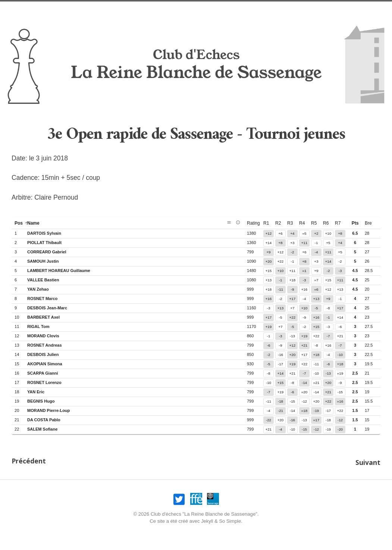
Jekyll (207, 520)
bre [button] (368, 223)
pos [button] (22, 223)
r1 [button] (266, 223)
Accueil (60, 10)
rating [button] (256, 223)
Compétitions (302, 10)
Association (227, 10)
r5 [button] (314, 223)
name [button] (36, 223)
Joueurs (263, 10)
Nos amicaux (133, 10)
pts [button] (355, 223)
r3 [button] (290, 223)
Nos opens (93, 10)
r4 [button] (302, 223)
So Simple (230, 520)
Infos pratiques (180, 10)
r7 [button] (338, 223)
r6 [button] (326, 223)
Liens (335, 10)
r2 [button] (278, 223)
